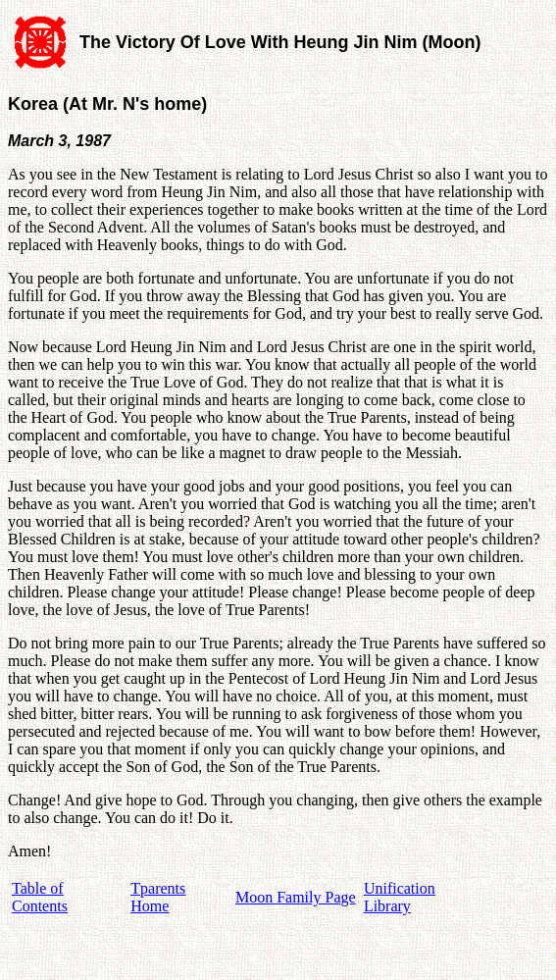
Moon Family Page (296, 897)
